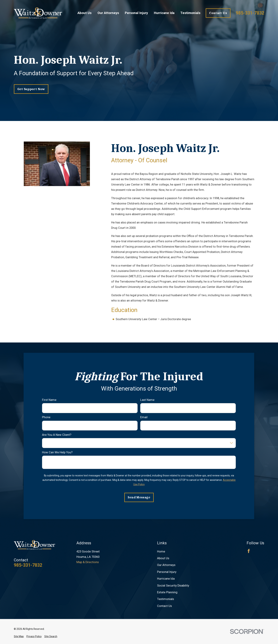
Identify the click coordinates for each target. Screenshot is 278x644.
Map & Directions (88, 562)
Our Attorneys (166, 565)
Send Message (139, 497)
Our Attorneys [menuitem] (108, 13)
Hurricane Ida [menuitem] (164, 13)
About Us (163, 558)
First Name (49, 400)
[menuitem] (19, 636)
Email (144, 417)
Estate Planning (167, 592)
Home (161, 552)
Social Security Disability (173, 586)
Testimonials (166, 599)
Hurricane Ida (166, 579)
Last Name (147, 400)
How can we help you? (57, 452)
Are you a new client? (57, 435)
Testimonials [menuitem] (190, 13)
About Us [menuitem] (84, 13)
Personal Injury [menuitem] (136, 13)
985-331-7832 (250, 13)
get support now (31, 89)
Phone (46, 417)
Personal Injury (167, 572)
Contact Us (218, 13)
